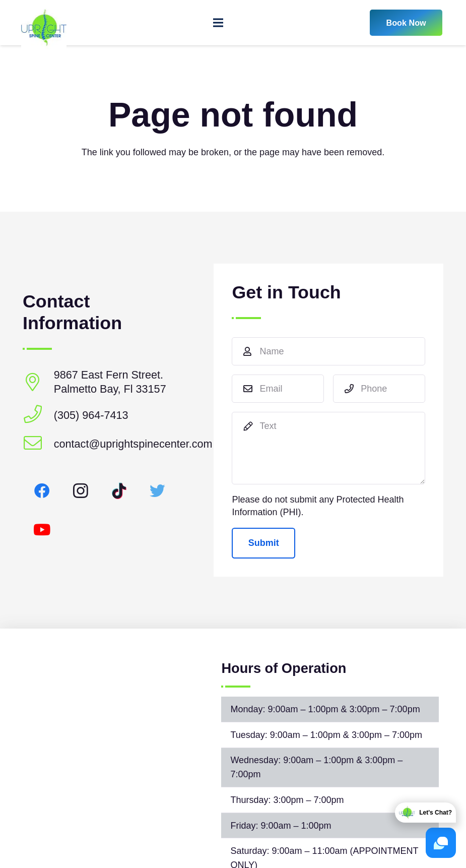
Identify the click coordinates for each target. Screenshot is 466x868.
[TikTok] (119, 491)
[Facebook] (42, 491)
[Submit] (263, 543)
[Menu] (218, 23)
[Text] (328, 448)
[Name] (328, 351)
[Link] (44, 23)
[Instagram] (81, 491)
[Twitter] (158, 491)
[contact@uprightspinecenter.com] (38, 444)
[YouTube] (42, 530)
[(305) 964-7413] (38, 415)
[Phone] (379, 389)
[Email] (278, 389)
